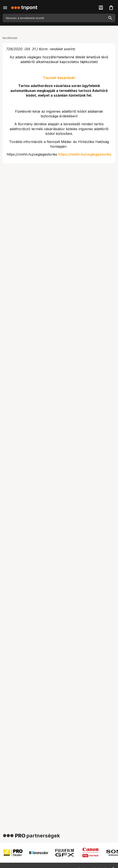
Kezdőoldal (10, 38)
